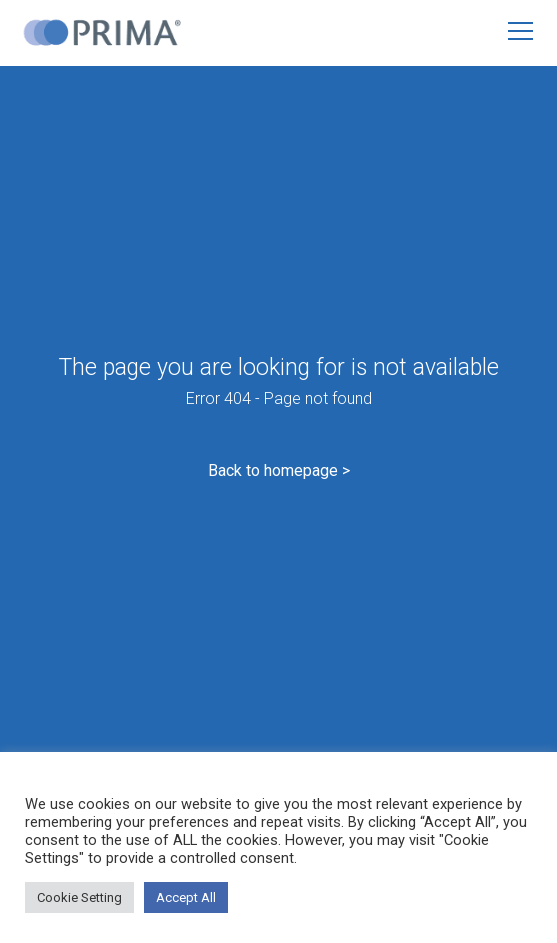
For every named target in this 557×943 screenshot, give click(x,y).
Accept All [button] (186, 897)
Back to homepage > (279, 470)
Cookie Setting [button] (79, 897)
